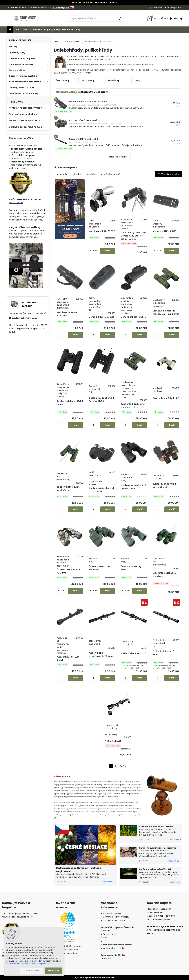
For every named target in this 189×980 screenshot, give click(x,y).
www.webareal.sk (105, 977)
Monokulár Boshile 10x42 (133, 317)
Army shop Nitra (17, 70)
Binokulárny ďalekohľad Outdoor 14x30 (101, 400)
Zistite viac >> (16, 203)
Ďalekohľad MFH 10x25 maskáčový (68, 489)
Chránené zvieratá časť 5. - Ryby (156, 869)
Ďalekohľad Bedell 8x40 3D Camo (69, 571)
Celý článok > (108, 882)
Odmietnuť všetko (32, 971)
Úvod (58, 41)
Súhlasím (53, 971)
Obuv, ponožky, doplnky (21, 64)
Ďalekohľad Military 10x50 (131, 568)
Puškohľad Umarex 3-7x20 (164, 653)
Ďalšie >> (123, 766)
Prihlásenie (157, 8)
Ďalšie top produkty (118, 157)
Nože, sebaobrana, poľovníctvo (25, 82)
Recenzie (37, 29)
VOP (18, 29)
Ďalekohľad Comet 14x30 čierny (70, 403)
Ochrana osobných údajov (116, 917)
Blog (78, 29)
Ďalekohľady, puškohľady (98, 41)
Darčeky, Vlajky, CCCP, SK (22, 88)
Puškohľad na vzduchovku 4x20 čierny (101, 654)
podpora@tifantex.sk (25, 318)
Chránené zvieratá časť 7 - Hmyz (156, 827)
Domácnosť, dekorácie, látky (24, 93)
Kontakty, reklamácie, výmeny (25, 108)
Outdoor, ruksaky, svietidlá (23, 76)
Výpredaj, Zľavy (17, 53)
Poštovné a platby (112, 913)
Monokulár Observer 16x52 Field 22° (67, 314)
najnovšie (91, 174)
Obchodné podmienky (114, 920)
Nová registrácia (175, 8)
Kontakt (107, 931)
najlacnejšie (62, 174)
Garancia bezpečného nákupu (25, 127)
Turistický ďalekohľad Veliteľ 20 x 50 (164, 485)
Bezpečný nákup (52, 29)
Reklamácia (68, 29)
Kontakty (26, 29)
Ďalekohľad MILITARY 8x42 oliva (99, 568)
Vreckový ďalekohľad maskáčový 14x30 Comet (166, 312)
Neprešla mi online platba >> (24, 120)
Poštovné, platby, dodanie (23, 114)
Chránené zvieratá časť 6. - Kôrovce (158, 848)
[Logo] (25, 18)
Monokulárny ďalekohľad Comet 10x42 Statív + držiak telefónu (134, 236)
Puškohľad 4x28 (113, 741)
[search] (121, 18)
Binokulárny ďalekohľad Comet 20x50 (133, 487)
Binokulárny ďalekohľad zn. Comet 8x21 (101, 490)
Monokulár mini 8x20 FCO (102, 231)
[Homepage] (10, 30)
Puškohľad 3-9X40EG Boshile (68, 659)
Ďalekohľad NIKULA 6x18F (166, 398)
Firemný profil (109, 934)
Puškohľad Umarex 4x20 (133, 653)
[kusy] (93, 251)
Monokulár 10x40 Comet (101, 317)
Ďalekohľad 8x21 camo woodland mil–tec (133, 406)
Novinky (13, 47)
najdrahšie (77, 174)
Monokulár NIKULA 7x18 (165, 231)
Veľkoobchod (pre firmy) (115, 948)
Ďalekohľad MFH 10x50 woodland (164, 575)
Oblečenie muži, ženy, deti (22, 58)
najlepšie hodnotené (110, 174)
